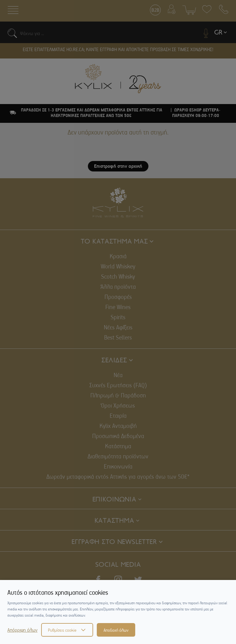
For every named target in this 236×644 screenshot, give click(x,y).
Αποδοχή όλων (116, 630)
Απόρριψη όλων (22, 630)
